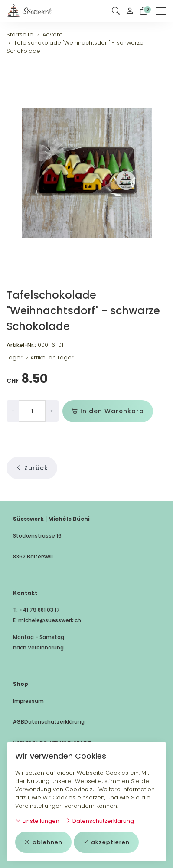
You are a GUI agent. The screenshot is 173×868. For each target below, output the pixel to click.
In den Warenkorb (108, 411)
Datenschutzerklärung (100, 821)
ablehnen (43, 842)
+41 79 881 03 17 (39, 610)
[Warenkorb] (144, 11)
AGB (19, 722)
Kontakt (81, 742)
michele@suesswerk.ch (50, 620)
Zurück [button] (32, 468)
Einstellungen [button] (37, 821)
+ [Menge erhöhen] (52, 411)
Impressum (28, 701)
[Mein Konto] (130, 11)
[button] (116, 11)
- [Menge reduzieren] (13, 411)
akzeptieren (106, 842)
